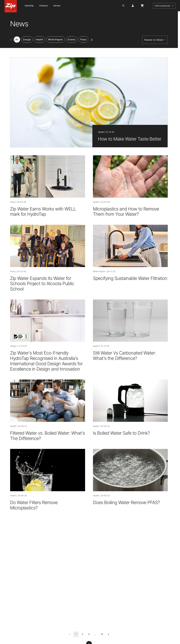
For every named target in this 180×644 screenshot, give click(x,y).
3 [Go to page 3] (89, 634)
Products (44, 6)
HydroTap (29, 6)
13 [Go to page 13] (102, 634)
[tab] (27, 40)
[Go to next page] (108, 634)
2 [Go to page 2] (83, 634)
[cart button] (142, 6)
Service (57, 6)
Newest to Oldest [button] (154, 40)
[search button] (123, 6)
